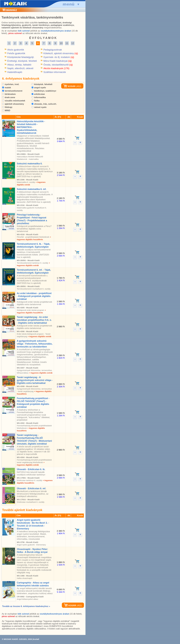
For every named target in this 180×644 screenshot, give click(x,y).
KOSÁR (69, 86)
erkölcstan (38, 94)
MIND (6, 111)
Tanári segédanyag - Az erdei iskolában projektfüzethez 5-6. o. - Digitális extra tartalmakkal (34, 320)
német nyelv (39, 107)
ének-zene (9, 97)
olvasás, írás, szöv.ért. (44, 104)
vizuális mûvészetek (14, 101)
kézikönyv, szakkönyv (44, 91)
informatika (39, 97)
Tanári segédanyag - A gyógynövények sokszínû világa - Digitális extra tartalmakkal (35, 380)
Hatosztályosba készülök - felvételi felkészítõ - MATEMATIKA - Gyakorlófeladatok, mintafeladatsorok (31, 127)
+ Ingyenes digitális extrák (39, 336)
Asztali (36, 639)
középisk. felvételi (42, 84)
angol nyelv (39, 88)
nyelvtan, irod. (11, 84)
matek (7, 88)
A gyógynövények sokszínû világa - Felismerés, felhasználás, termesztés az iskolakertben (35, 344)
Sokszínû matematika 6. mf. (32, 189)
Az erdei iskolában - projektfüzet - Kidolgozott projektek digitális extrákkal (34, 296)
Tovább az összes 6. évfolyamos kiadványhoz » (26, 606)
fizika (36, 101)
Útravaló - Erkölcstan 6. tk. (31, 469)
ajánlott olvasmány (13, 104)
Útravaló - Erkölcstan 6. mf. (31, 488)
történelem (9, 94)
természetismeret (12, 91)
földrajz (7, 107)
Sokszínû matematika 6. (30, 164)
